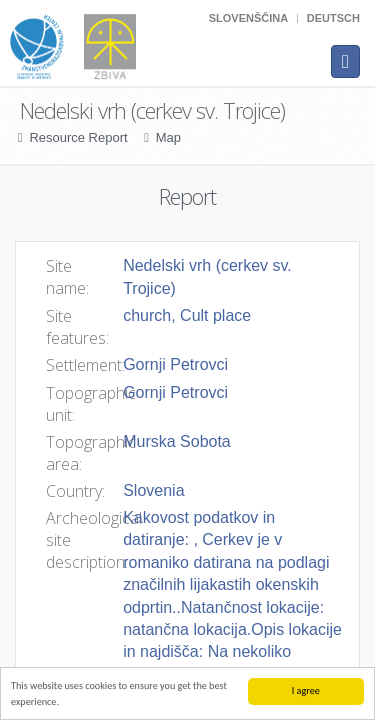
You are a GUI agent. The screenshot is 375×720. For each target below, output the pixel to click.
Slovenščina (248, 18)
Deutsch (333, 18)
